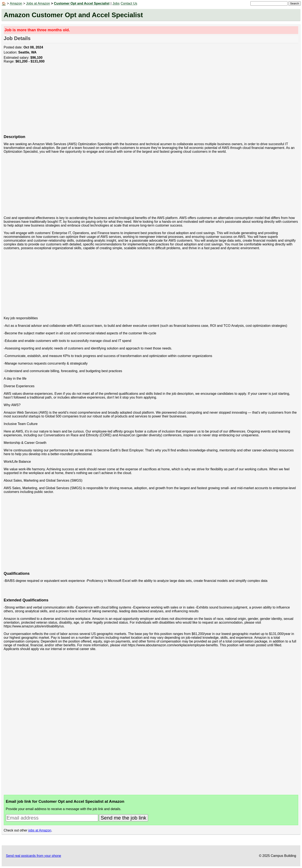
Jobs (116, 3)
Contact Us (129, 3)
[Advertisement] (130, 101)
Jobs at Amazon (38, 3)
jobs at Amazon (40, 830)
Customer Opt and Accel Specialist (82, 3)
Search (294, 3)
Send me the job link (123, 818)
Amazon (16, 3)
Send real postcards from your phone (33, 856)
